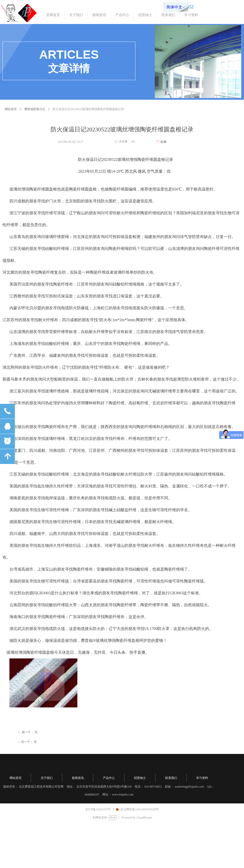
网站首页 (11, 109)
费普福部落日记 (35, 109)
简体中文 (174, 7)
